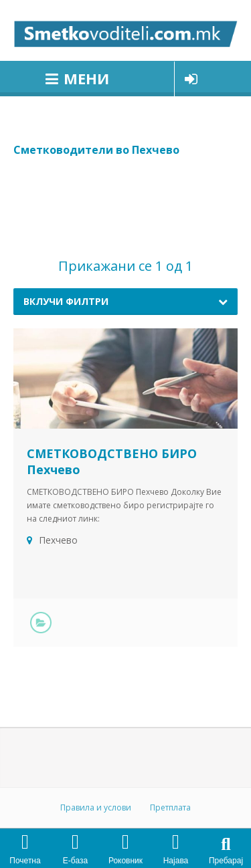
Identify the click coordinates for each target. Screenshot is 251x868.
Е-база (75, 861)
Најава (176, 861)
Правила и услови (96, 807)
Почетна (25, 861)
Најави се (191, 79)
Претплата (170, 807)
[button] (226, 844)
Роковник (125, 861)
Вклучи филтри (66, 301)
